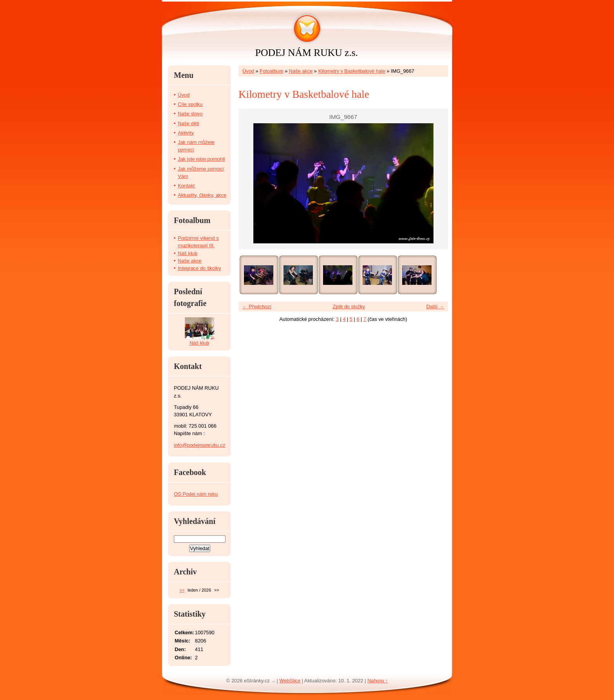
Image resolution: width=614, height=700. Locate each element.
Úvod (248, 71)
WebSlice (290, 681)
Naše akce (301, 71)
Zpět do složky (349, 307)
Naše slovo (190, 114)
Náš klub (188, 253)
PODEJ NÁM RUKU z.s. (307, 53)
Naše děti (188, 123)
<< (182, 590)
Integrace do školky (199, 268)
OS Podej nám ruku (196, 494)
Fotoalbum (271, 71)
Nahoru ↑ (377, 681)
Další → (435, 307)
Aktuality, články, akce (202, 195)
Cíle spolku (190, 104)
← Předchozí (257, 307)
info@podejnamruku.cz (200, 445)
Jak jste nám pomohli (201, 159)
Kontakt (186, 186)
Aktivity (186, 133)
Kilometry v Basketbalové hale (352, 71)
